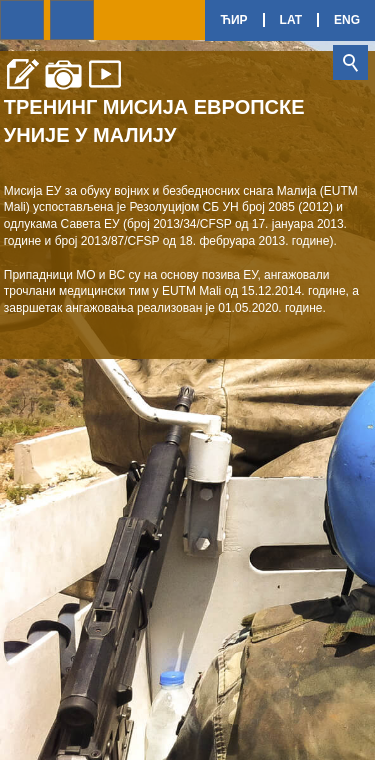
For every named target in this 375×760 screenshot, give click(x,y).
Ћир (233, 20)
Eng (347, 20)
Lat (291, 20)
